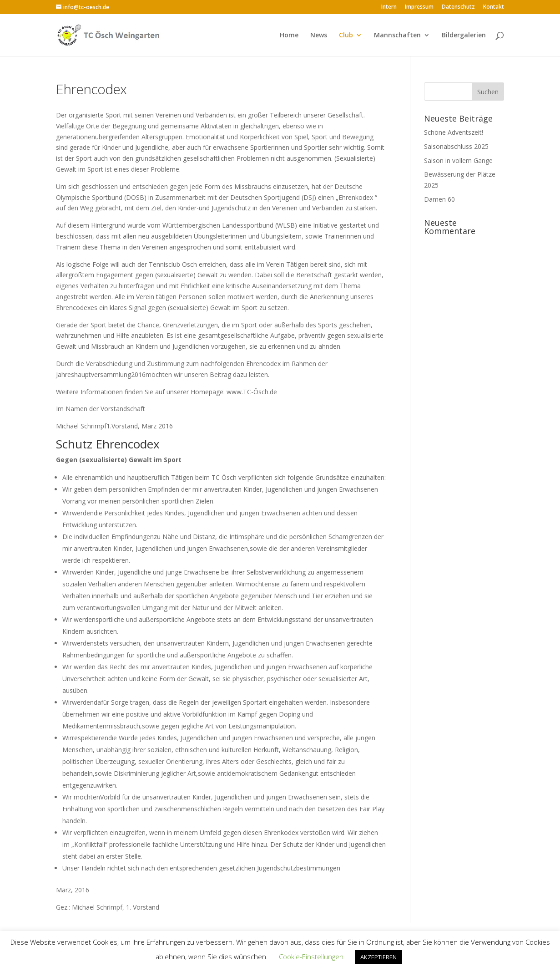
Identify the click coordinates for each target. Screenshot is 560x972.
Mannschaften (397, 36)
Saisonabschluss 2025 (456, 146)
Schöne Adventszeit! (454, 132)
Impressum (419, 7)
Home (289, 36)
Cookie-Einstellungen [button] (311, 957)
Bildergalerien (464, 36)
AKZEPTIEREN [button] (378, 957)
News (319, 36)
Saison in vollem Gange (458, 160)
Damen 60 (439, 199)
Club (346, 36)
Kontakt (494, 7)
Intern (389, 7)
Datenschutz (458, 7)
